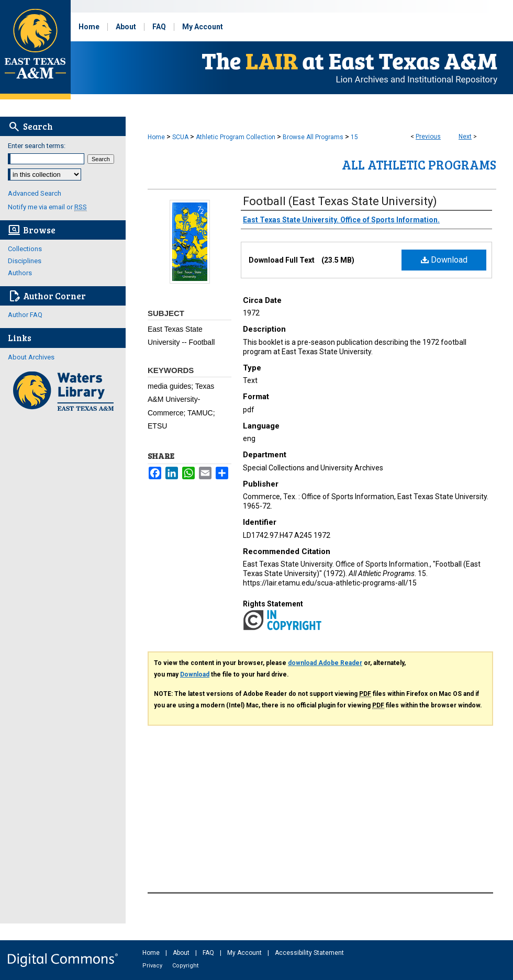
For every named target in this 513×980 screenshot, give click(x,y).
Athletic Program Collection (236, 137)
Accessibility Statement (309, 953)
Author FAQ (25, 315)
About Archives (31, 357)
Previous (428, 137)
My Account (245, 953)
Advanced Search (35, 193)
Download (444, 260)
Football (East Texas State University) (340, 201)
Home (156, 137)
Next (465, 137)
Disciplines (25, 261)
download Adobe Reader (325, 663)
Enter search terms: (37, 146)
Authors (20, 273)
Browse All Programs (313, 137)
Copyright (185, 966)
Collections (25, 249)
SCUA (180, 137)
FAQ (209, 953)
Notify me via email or (47, 207)
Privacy (153, 966)
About (182, 953)
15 (354, 137)
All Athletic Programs (419, 165)
